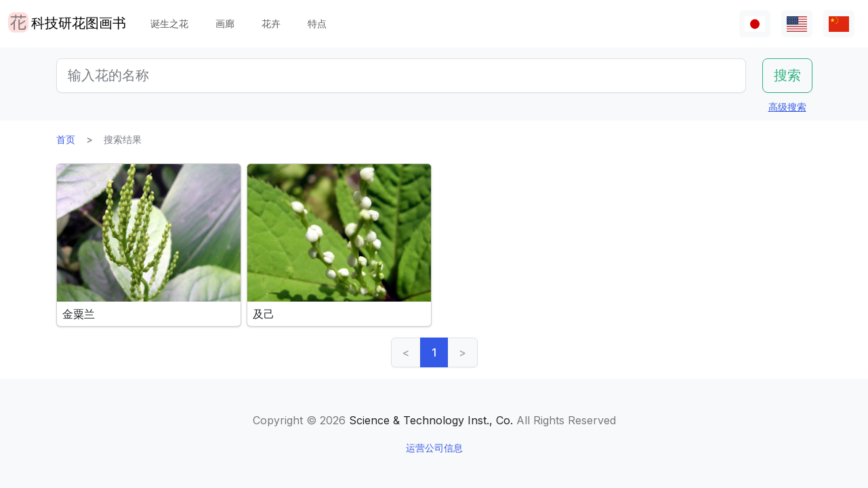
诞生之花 (169, 23)
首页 (66, 139)
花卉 (271, 23)
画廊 (225, 23)
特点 (317, 23)
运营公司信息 (434, 448)
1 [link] (434, 352)
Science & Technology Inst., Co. (431, 420)
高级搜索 (787, 107)
